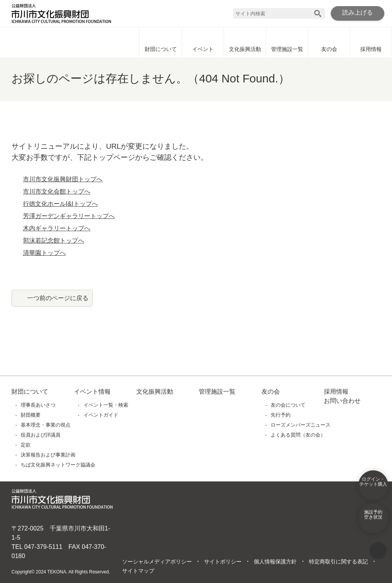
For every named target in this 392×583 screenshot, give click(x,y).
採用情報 (371, 42)
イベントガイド (101, 415)
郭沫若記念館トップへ (54, 241)
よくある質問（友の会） (298, 435)
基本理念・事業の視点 (46, 425)
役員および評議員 (41, 435)
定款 (26, 445)
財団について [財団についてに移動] (161, 42)
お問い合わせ (342, 401)
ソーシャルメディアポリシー (157, 562)
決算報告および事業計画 (48, 455)
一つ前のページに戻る (58, 298)
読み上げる (358, 13)
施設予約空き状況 (373, 520)
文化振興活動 (245, 42)
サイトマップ (138, 571)
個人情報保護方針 (275, 562)
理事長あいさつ (38, 405)
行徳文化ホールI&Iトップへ (61, 204)
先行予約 (281, 415)
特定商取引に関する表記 (338, 562)
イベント (203, 42)
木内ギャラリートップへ (57, 228)
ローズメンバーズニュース (300, 425)
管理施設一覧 (287, 42)
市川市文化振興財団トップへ (63, 179)
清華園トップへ (44, 253)
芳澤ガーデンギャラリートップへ (69, 216)
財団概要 (31, 415)
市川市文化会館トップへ (57, 192)
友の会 (329, 42)
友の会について (288, 405)
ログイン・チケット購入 (373, 487)
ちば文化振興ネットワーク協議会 (58, 465)
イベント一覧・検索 (106, 405)
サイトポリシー (222, 562)
